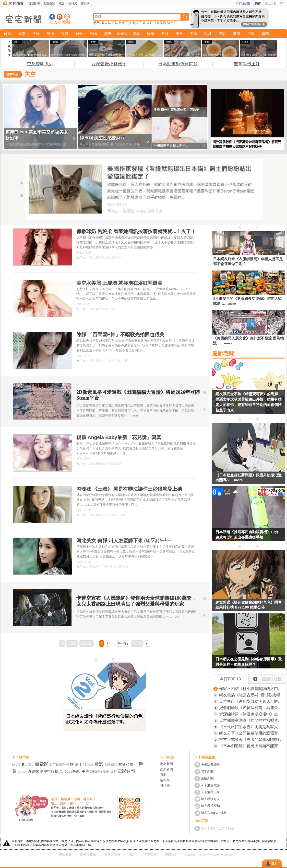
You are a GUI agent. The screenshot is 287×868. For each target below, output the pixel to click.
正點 (106, 567)
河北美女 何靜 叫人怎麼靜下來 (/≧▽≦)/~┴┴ (124, 541)
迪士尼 (172, 23)
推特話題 (160, 23)
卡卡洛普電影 (210, 785)
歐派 (99, 764)
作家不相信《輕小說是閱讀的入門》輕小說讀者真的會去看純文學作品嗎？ (252, 689)
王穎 (112, 309)
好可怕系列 (57, 765)
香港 (118, 361)
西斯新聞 (49, 3)
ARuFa (76, 772)
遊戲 (194, 34)
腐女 (31, 765)
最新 (22, 34)
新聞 (204, 828)
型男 (108, 34)
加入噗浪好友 (60, 17)
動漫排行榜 (49, 771)
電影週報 (126, 771)
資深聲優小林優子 (109, 64)
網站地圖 (65, 854)
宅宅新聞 (34, 3)
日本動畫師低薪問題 (178, 64)
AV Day (65, 772)
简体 (258, 3)
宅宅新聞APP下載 (67, 17)
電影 (62, 3)
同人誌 (106, 23)
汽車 (251, 34)
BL (24, 764)
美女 (92, 258)
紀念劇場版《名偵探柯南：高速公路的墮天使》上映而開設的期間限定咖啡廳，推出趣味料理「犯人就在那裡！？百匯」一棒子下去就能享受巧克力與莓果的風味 (252, 708)
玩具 (208, 34)
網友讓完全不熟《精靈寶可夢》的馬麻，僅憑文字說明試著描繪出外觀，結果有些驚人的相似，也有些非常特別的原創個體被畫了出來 (249, 402)
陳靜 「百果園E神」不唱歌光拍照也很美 (120, 335)
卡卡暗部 (150, 854)
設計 (222, 34)
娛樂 (151, 34)
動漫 (50, 34)
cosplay (22, 772)
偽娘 (150, 23)
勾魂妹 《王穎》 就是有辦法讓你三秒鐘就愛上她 (129, 489)
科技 (165, 34)
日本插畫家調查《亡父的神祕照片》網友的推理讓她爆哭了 (252, 720)
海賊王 (137, 23)
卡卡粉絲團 (243, 3)
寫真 (106, 309)
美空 (108, 258)
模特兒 (100, 258)
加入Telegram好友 (214, 813)
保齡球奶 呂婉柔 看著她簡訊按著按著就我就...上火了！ (136, 231)
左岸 (125, 361)
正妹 (115, 23)
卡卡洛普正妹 (210, 792)
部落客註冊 (112, 854)
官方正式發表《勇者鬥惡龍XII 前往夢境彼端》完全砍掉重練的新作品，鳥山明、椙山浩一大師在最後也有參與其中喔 (252, 739)
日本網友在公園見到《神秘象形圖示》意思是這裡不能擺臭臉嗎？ (249, 662)
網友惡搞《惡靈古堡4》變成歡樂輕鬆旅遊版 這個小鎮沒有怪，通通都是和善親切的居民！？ (252, 695)
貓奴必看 (126, 764)
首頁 (7, 34)
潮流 (237, 34)
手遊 (85, 771)
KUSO (122, 34)
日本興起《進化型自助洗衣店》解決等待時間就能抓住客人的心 (252, 701)
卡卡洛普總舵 (210, 765)
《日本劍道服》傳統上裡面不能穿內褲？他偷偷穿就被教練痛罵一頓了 (252, 746)
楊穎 (99, 463)
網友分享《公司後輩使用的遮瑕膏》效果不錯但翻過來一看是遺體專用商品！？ (252, 733)
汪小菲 (117, 258)
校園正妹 (125, 23)
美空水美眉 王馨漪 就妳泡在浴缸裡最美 (119, 283)
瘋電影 (42, 764)
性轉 (70, 764)
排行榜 (85, 3)
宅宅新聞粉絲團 (52, 17)
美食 (179, 34)
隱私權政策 (88, 854)
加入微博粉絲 (210, 806)
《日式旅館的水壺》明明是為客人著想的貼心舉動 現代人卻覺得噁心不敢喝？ (252, 727)
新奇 (79, 34)
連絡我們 (171, 854)
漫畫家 (33, 771)
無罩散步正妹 (247, 64)
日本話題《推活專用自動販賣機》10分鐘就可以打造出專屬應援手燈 (247, 535)
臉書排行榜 (265, 678)
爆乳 (92, 361)
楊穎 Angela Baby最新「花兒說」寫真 (119, 437)
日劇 (113, 772)
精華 (265, 34)
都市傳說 (111, 765)
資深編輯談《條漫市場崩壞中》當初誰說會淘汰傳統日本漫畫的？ (252, 714)
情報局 (73, 3)
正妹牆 (110, 361)
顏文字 (16, 765)
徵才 (132, 854)
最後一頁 (147, 643)
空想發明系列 (40, 64)
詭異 (136, 34)
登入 (274, 863)
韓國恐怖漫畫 (99, 772)
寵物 (93, 34)
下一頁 (122, 643)
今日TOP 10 (230, 679)
